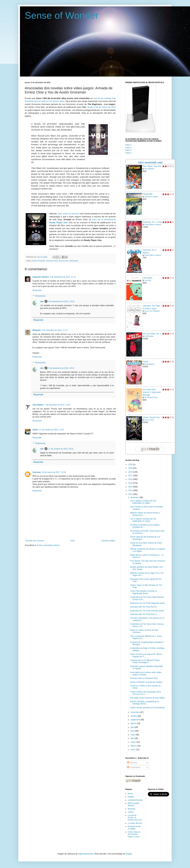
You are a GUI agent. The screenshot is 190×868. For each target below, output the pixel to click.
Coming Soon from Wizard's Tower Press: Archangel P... (145, 661)
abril (133, 738)
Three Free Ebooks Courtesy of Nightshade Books (143, 592)
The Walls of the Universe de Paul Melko (147, 698)
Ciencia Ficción (52, 261)
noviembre (135, 712)
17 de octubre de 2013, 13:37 (52, 430)
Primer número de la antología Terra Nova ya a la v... (145, 693)
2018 (131, 472)
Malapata (36, 330)
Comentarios (134, 767)
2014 (131, 487)
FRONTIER (147, 194)
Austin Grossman (39, 261)
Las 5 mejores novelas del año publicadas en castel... (143, 520)
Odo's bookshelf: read (150, 162)
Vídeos (131, 812)
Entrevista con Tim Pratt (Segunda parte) (147, 603)
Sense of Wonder (62, 15)
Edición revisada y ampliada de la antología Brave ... (144, 703)
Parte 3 (128, 150)
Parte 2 (128, 148)
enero (133, 750)
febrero (134, 746)
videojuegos (74, 261)
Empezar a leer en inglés (134, 828)
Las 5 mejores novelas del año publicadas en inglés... (143, 502)
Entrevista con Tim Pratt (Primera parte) (147, 611)
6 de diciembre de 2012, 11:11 (63, 277)
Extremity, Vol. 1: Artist (152, 222)
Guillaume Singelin (151, 197)
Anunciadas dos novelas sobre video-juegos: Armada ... (146, 673)
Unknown (37, 472)
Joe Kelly (148, 280)
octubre (134, 716)
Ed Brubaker (149, 336)
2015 (131, 483)
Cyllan (35, 430)
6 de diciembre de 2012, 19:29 (61, 302)
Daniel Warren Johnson (153, 225)
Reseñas (131, 809)
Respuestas (40, 296)
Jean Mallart (38, 405)
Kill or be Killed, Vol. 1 (152, 334)
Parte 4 (128, 153)
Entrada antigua (108, 541)
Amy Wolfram (149, 169)
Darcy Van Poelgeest (152, 311)
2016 (131, 479)
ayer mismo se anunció (69, 214)
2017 (131, 476)
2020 (131, 464)
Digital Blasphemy (86, 854)
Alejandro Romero (41, 277)
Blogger (129, 854)
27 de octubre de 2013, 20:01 (61, 449)
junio (133, 731)
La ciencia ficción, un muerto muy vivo (135, 818)
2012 (131, 494)
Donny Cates (149, 420)
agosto (134, 723)
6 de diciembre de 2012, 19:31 (61, 368)
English (131, 797)
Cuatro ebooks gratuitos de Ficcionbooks (147, 708)
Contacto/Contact (135, 800)
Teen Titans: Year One (152, 166)
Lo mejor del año (135, 823)
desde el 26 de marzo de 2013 (101, 107)
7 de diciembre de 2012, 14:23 (57, 405)
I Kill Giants (147, 278)
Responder (37, 290)
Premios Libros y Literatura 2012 (144, 678)
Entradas (132, 763)
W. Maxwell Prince (151, 397)
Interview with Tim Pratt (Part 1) (143, 614)
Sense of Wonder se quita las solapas (146, 682)
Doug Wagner (150, 364)
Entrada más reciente (35, 541)
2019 (131, 468)
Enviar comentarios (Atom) (48, 545)
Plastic (145, 362)
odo (42, 302)
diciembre (135, 497)
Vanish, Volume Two (151, 417)
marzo (134, 742)
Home (130, 794)
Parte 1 (128, 145)
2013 (131, 490)
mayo (133, 735)
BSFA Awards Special (134, 804)
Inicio (73, 541)
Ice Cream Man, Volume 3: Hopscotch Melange (152, 392)
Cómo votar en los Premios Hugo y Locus (134, 834)
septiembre (136, 720)
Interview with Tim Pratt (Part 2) (143, 607)
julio (133, 727)
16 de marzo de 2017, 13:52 (54, 472)
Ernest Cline (63, 261)
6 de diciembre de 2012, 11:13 (54, 330)
